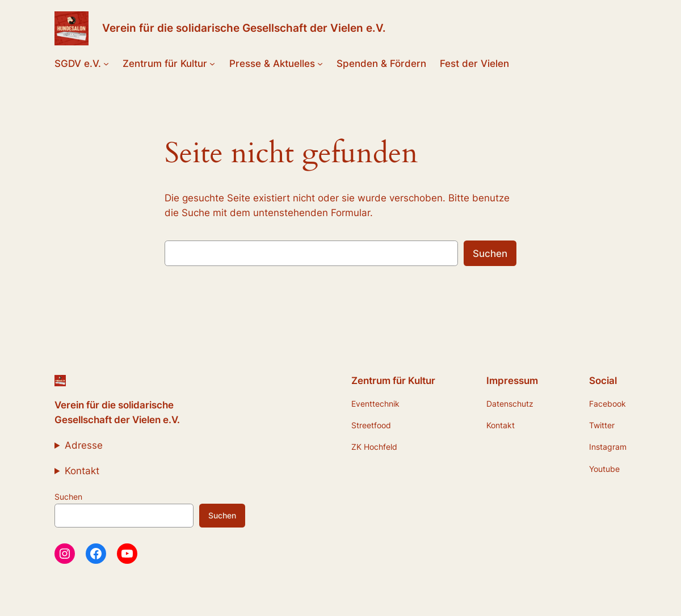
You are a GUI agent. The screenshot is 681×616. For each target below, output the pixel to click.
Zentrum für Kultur (165, 64)
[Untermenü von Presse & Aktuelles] (320, 64)
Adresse (84, 445)
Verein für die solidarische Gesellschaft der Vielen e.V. (244, 28)
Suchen (490, 254)
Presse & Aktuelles (272, 64)
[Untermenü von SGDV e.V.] (106, 64)
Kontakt (82, 471)
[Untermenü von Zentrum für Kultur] (212, 64)
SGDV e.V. (78, 64)
